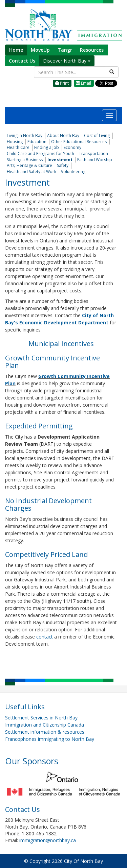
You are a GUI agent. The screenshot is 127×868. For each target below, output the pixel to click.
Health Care (18, 147)
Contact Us (22, 61)
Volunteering (73, 172)
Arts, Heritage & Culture (29, 165)
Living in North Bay (25, 135)
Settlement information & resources (45, 732)
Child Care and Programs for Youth (40, 154)
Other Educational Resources (79, 142)
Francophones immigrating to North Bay (50, 739)
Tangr (65, 50)
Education (37, 142)
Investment (60, 160)
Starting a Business (25, 160)
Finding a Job (47, 147)
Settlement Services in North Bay (41, 718)
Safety (63, 165)
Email (83, 83)
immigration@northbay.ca (48, 840)
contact (45, 637)
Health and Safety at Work (31, 172)
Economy (72, 147)
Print (62, 83)
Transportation (93, 154)
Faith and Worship (95, 160)
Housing (15, 142)
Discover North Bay (67, 61)
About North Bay (63, 135)
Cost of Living (97, 135)
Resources (92, 50)
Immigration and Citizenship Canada (45, 725)
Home (16, 50)
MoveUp (40, 50)
